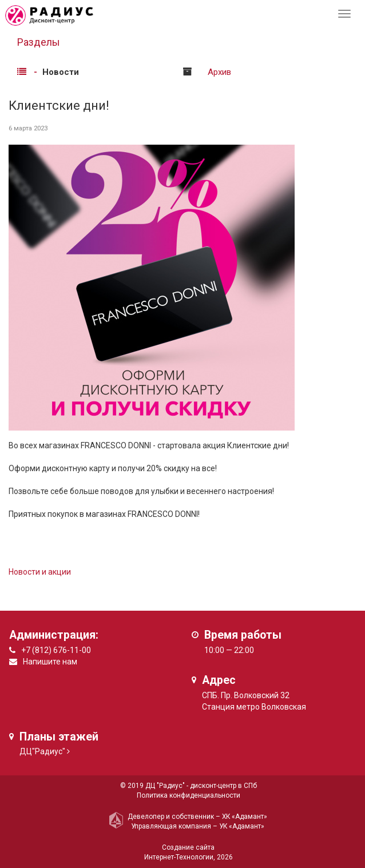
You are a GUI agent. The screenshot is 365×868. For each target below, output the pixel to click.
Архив (219, 72)
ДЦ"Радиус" (42, 751)
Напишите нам (50, 662)
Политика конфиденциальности (189, 795)
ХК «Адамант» (245, 817)
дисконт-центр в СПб (223, 786)
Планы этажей (59, 737)
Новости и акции (40, 572)
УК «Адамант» (242, 826)
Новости (61, 72)
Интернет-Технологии (179, 857)
